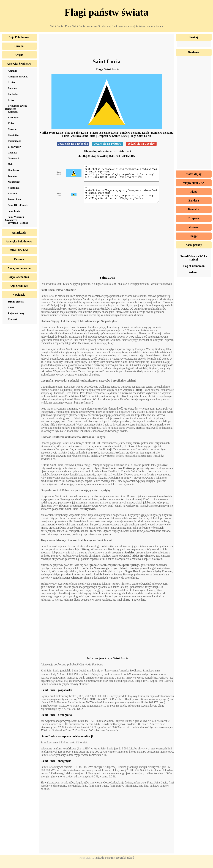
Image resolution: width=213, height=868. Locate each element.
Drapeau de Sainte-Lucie (113, 136)
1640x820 (114, 156)
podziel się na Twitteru (107, 144)
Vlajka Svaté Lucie (51, 133)
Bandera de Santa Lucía (134, 133)
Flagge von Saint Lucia (104, 133)
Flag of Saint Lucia (76, 133)
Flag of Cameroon (194, 266)
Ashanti (194, 272)
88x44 (91, 156)
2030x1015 (128, 156)
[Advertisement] (107, 47)
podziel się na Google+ (141, 144)
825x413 (102, 156)
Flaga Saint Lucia (140, 136)
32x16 (82, 156)
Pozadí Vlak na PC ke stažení (194, 258)
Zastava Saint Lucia (83, 136)
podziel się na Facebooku (73, 144)
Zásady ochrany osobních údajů (115, 864)
